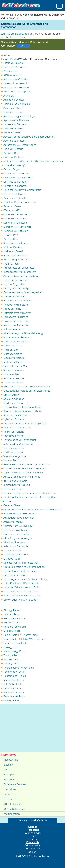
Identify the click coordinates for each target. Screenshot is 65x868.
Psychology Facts (14, 672)
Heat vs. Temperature (16, 305)
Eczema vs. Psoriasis (15, 255)
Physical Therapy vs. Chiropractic (22, 190)
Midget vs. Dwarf (13, 251)
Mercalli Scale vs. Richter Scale (21, 591)
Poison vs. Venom (14, 432)
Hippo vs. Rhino (12, 309)
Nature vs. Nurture (14, 378)
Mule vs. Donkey (13, 247)
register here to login (13, 37)
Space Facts (10, 639)
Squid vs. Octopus (14, 399)
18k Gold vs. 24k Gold (15, 481)
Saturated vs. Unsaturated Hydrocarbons (27, 464)
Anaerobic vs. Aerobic (16, 83)
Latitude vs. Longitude (16, 341)
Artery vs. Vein (12, 132)
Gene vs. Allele (12, 505)
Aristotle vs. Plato (13, 128)
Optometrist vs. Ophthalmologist (23, 407)
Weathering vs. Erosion (17, 259)
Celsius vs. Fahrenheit (16, 173)
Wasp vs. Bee (11, 153)
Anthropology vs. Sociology (19, 116)
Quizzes (32, 827)
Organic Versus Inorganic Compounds (25, 468)
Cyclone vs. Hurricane (16, 214)
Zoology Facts (12, 655)
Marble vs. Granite (14, 296)
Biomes (8, 55)
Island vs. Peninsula (14, 542)
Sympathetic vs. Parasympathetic (23, 411)
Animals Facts (12, 614)
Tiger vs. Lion (11, 350)
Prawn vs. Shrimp (13, 436)
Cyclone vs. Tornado (15, 218)
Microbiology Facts (14, 651)
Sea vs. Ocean (11, 395)
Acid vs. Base (11, 71)
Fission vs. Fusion (13, 382)
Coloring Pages (32, 833)
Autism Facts (11, 659)
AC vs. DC (9, 96)
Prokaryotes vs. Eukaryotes (19, 268)
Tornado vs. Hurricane (16, 317)
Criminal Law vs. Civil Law (18, 526)
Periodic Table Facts (15, 627)
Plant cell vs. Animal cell (17, 104)
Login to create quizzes (14, 34)
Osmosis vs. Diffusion (16, 231)
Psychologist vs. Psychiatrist (20, 440)
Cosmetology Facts (15, 676)
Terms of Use (33, 849)
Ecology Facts (12, 647)
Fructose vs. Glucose (15, 280)
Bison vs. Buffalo (13, 157)
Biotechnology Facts (15, 643)
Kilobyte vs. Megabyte (16, 325)
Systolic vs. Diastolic (15, 223)
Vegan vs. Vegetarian (15, 456)
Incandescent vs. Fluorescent (20, 272)
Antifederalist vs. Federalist (19, 518)
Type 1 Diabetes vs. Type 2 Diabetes (23, 473)
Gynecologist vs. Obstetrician (20, 571)
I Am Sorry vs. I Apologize (18, 538)
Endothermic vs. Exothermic (20, 513)
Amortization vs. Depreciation (21, 276)
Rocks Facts (10, 635)
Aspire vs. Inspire (13, 522)
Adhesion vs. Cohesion (16, 79)
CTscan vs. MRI (12, 210)
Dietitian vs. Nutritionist (17, 227)
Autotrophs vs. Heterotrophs (20, 145)
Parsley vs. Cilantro (14, 194)
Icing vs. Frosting (13, 112)
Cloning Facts (11, 700)
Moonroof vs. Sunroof (16, 554)
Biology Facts (11, 610)
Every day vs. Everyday (16, 534)
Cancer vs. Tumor (13, 489)
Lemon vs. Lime (12, 345)
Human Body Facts (14, 618)
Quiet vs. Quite (12, 559)
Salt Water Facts (13, 684)
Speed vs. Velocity (14, 448)
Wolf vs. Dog (11, 239)
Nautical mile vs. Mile (16, 366)
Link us (33, 839)
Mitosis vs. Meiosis (14, 358)
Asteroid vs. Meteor (14, 141)
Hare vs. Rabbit (12, 460)
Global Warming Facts (34, 639)
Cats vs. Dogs (11, 169)
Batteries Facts (12, 688)
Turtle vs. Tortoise (13, 452)
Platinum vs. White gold (17, 427)
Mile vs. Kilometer (14, 329)
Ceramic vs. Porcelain (16, 182)
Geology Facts (12, 631)
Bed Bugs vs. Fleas (14, 575)
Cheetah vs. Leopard (15, 186)
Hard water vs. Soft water (18, 300)
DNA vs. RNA (11, 235)
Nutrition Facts (12, 622)
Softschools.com (40, 856)
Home (4, 15)
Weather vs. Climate (15, 198)
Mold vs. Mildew (12, 362)
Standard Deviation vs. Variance (22, 595)
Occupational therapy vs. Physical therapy (27, 391)
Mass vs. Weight (13, 354)
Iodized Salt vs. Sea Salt (17, 485)
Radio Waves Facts (14, 696)
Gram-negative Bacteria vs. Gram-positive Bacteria (33, 509)
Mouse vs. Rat (11, 374)
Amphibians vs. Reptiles (17, 91)
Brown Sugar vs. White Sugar (20, 600)
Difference (16, 15)
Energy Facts (30, 635)
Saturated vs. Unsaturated (18, 444)
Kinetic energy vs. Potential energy (23, 333)
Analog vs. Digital (14, 100)
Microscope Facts (13, 680)
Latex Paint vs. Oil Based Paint (21, 583)
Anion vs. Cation (13, 108)
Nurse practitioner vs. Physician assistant (27, 386)
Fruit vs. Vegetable (14, 284)
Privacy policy (32, 846)
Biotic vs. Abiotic (13, 63)
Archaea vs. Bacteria (15, 124)
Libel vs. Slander (13, 550)
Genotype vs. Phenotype (17, 288)
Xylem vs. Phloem (14, 419)
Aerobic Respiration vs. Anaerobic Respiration (29, 493)
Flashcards (10, 799)
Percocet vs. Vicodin (15, 415)
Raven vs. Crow (12, 206)
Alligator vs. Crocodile (16, 87)
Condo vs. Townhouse (16, 530)
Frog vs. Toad (11, 264)
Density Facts (11, 663)
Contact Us (32, 842)
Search (32, 852)
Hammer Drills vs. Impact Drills (21, 587)
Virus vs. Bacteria (13, 149)
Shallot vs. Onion (13, 403)
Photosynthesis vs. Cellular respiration (25, 423)
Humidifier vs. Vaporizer (17, 313)
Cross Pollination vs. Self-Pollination (24, 567)
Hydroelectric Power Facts (19, 668)
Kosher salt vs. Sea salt (16, 337)
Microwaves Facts (14, 692)
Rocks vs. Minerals (14, 370)
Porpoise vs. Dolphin (15, 243)
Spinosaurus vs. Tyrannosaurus (21, 563)
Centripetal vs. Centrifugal (18, 178)
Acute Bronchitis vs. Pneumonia (22, 477)
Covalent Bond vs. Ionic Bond (20, 202)
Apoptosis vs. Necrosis (16, 120)
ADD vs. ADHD (12, 75)
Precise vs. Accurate (15, 67)
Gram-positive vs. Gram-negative (22, 292)
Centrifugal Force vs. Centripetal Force (26, 579)
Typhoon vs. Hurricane (16, 321)
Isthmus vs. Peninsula (16, 546)
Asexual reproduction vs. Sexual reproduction (29, 137)
